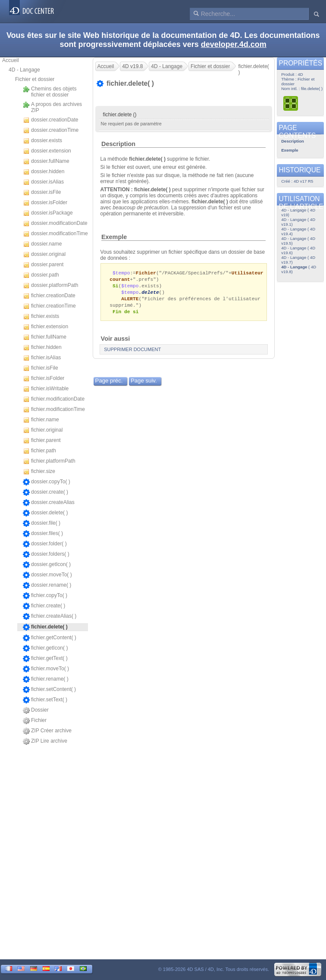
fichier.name (41, 420)
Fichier (35, 721)
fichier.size (39, 472)
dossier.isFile (42, 193)
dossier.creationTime (51, 131)
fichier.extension (45, 327)
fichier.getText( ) (45, 659)
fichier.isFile (41, 368)
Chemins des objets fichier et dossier (50, 92)
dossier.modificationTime (55, 234)
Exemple (114, 237)
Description (118, 144)
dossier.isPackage (48, 213)
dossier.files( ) (43, 534)
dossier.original (44, 255)
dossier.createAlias (49, 503)
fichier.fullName (45, 337)
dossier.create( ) (45, 492)
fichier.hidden (42, 348)
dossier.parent (43, 265)
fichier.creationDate (49, 296)
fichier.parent (42, 441)
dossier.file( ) (42, 523)
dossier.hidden (44, 172)
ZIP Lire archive (45, 741)
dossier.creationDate (50, 120)
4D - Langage (24, 70)
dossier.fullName (46, 162)
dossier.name (42, 244)
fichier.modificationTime (54, 410)
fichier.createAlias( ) (50, 616)
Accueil (11, 60)
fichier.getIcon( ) (45, 648)
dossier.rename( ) (47, 585)
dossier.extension (47, 151)
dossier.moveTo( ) (47, 575)
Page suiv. (144, 384)
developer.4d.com (234, 44)
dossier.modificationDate (55, 224)
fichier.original (43, 430)
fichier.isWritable (46, 389)
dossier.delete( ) (45, 513)
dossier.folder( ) (45, 544)
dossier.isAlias (43, 182)
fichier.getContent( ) (50, 638)
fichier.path (39, 451)
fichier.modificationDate (54, 399)
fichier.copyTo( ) (45, 596)
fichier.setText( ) (45, 700)
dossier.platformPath (50, 286)
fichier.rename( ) (46, 679)
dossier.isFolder (45, 203)
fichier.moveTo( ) (46, 669)
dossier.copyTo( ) (47, 482)
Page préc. (109, 384)
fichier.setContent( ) (49, 690)
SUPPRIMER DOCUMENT (132, 352)
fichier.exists (41, 317)
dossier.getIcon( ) (47, 565)
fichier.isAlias (42, 358)
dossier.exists (42, 141)
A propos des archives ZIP (52, 107)
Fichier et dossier (35, 79)
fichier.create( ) (44, 606)
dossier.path (41, 275)
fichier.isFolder (44, 379)
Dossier (36, 710)
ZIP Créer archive (47, 731)
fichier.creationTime (49, 306)
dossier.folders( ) (46, 554)
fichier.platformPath (49, 461)
